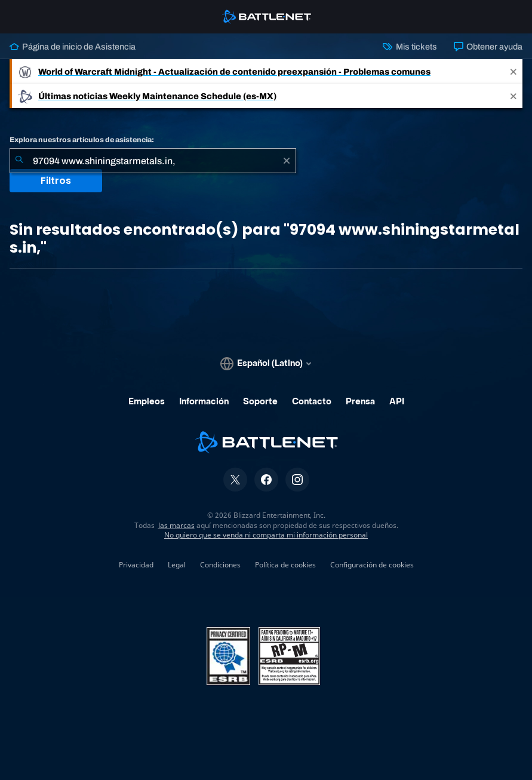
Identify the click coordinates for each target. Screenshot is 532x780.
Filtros (56, 181)
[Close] (513, 71)
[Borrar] (287, 161)
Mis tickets (410, 47)
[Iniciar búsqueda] (19, 161)
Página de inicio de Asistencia (73, 47)
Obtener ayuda (488, 47)
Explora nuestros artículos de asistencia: (82, 140)
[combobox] (153, 161)
